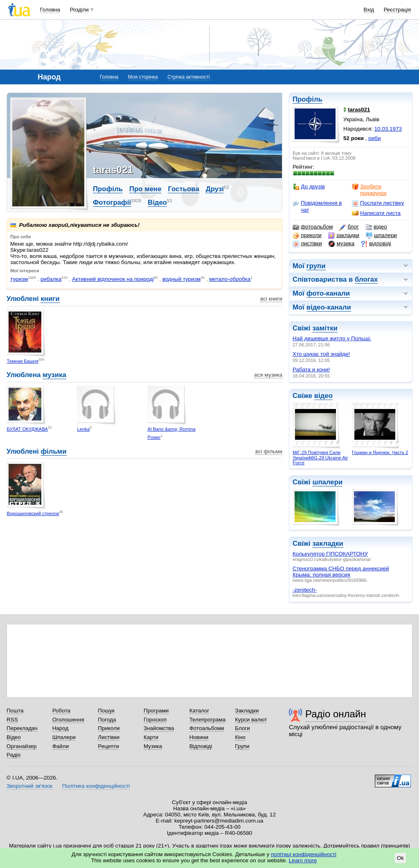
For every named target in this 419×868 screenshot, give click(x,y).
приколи (307, 235)
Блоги (242, 728)
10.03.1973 (388, 129)
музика (341, 244)
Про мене (145, 189)
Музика (153, 746)
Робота (61, 711)
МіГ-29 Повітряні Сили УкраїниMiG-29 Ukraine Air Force (320, 458)
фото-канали (328, 293)
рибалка (51, 279)
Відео (157, 202)
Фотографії (112, 202)
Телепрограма (208, 720)
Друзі (215, 189)
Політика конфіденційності (96, 786)
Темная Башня (22, 361)
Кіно (240, 737)
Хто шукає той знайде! (321, 354)
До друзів (309, 187)
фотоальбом (313, 227)
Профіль (307, 99)
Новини (199, 737)
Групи (242, 746)
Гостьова (183, 189)
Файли (61, 746)
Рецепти (108, 746)
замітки (325, 328)
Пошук (106, 711)
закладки (344, 235)
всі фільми (269, 451)
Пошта (15, 711)
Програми (156, 711)
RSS (12, 720)
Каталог (199, 711)
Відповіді (201, 746)
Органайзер (21, 746)
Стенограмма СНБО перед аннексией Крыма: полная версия (341, 572)
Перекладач (22, 728)
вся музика (268, 375)
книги (50, 299)
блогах (366, 279)
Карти (151, 737)
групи (316, 266)
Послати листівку (378, 203)
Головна (50, 10)
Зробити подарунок (369, 190)
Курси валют (251, 720)
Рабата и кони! (311, 370)
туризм (19, 279)
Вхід (369, 10)
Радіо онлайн (336, 714)
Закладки (247, 711)
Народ (61, 728)
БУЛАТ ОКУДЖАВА (27, 429)
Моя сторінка (143, 77)
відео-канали (329, 307)
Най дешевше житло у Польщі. (332, 338)
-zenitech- (305, 590)
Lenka (83, 429)
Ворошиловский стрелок (33, 513)
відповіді (376, 244)
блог (349, 227)
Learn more (303, 860)
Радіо (14, 755)
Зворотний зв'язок (29, 786)
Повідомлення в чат (317, 206)
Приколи (109, 728)
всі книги (271, 299)
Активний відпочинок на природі (113, 279)
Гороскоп (155, 720)
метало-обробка (230, 279)
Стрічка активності (188, 77)
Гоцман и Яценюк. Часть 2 (380, 452)
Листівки (109, 737)
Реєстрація (397, 10)
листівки (307, 244)
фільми (53, 451)
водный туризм (182, 279)
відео (376, 227)
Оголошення (68, 720)
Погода (107, 720)
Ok (400, 858)
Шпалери (64, 737)
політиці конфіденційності (304, 854)
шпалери (381, 235)
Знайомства (159, 728)
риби (374, 138)
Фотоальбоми (207, 728)
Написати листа (376, 213)
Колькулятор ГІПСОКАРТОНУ (330, 554)
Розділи (79, 10)
